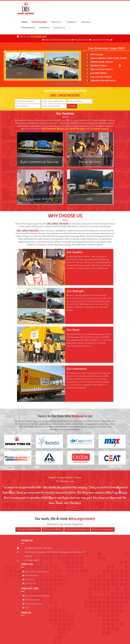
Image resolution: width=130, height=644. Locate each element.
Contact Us (59, 28)
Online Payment (39, 22)
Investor (72, 22)
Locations (44, 28)
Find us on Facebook (28, 529)
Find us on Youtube (103, 529)
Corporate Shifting (40, 199)
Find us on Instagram (77, 529)
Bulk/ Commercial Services (40, 162)
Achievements (28, 28)
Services (86, 22)
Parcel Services (90, 162)
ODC (90, 199)
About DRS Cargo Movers (36, 572)
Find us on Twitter (53, 529)
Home (24, 22)
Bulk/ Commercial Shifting (36, 596)
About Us (57, 22)
